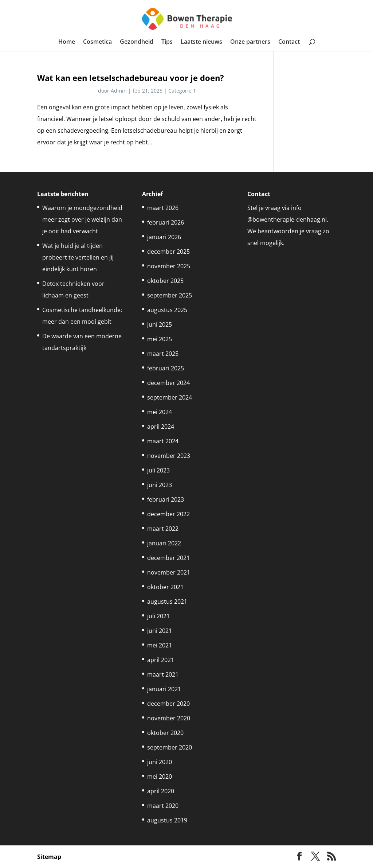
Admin (119, 91)
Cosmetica (97, 42)
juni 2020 (160, 762)
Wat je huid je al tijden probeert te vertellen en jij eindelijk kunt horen (78, 257)
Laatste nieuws (201, 42)
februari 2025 (166, 368)
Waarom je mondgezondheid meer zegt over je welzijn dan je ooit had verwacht (82, 219)
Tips (167, 42)
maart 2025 (163, 354)
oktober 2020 (165, 733)
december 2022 (168, 514)
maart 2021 (163, 674)
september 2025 (170, 295)
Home (67, 42)
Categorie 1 (182, 91)
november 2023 (169, 456)
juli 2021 (158, 616)
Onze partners (250, 42)
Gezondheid (137, 42)
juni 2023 (160, 485)
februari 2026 (166, 222)
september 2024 (170, 397)
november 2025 (169, 266)
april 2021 (161, 660)
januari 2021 (164, 689)
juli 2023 (158, 470)
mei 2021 (160, 645)
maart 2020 (163, 806)
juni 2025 (160, 324)
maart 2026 (163, 208)
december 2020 (168, 704)
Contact (289, 42)
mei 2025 (160, 339)
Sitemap (49, 857)
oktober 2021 (165, 587)
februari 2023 (166, 499)
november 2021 (169, 572)
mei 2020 (160, 776)
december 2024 (168, 383)
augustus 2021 (167, 602)
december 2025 (168, 252)
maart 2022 (163, 529)
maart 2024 (163, 441)
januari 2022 (164, 543)
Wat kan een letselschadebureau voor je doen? (131, 78)
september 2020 (170, 747)
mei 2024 (160, 412)
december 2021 (168, 558)
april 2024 (161, 427)
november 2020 (169, 718)
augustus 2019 (167, 820)
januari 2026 (164, 237)
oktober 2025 (165, 281)
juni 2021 (160, 631)
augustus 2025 (167, 310)
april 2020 (161, 791)
